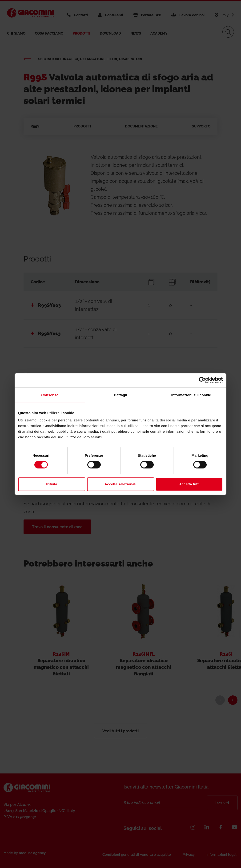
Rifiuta (52, 484)
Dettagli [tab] (120, 395)
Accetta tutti (189, 484)
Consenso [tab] (50, 395)
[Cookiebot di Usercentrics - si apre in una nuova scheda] (202, 380)
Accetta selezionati (120, 484)
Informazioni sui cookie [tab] (191, 395)
